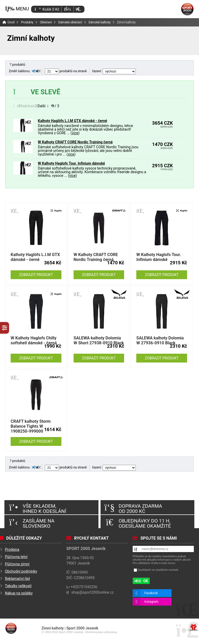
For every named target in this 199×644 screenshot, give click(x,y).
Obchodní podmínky (21, 571)
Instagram (151, 602)
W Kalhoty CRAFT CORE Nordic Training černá (75, 142)
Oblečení (46, 22)
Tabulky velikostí (18, 586)
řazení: (114, 71)
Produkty (27, 22)
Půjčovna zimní (17, 564)
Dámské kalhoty (100, 22)
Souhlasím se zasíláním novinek (158, 570)
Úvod (187, 9)
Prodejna (12, 549)
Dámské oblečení (70, 22)
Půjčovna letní (16, 557)
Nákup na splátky (19, 593)
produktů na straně (66, 71)
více (75, 133)
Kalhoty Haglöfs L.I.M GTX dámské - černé (72, 121)
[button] (78, 9)
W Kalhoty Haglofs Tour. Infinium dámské (71, 163)
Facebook (151, 593)
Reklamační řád (17, 579)
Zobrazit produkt (36, 275)
